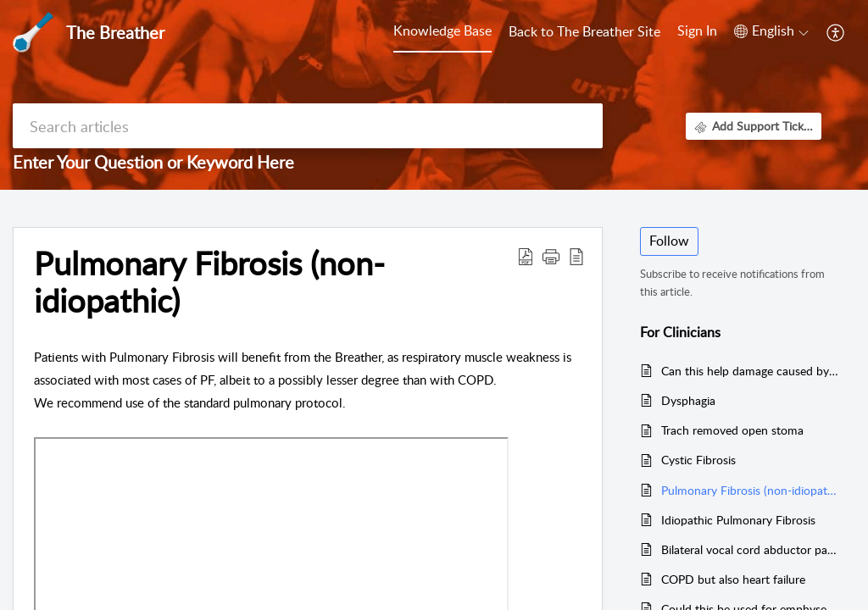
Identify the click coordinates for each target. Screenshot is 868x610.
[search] (308, 126)
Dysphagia (688, 400)
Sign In (697, 30)
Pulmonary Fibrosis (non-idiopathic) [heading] (209, 282)
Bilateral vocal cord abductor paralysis (750, 549)
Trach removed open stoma (732, 430)
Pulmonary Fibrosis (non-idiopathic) (750, 490)
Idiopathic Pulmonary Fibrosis (738, 520)
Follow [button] (669, 241)
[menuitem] (697, 32)
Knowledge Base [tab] (442, 30)
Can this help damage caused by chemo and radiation (750, 371)
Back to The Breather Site (584, 31)
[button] (771, 31)
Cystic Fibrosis (698, 460)
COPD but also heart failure (733, 579)
